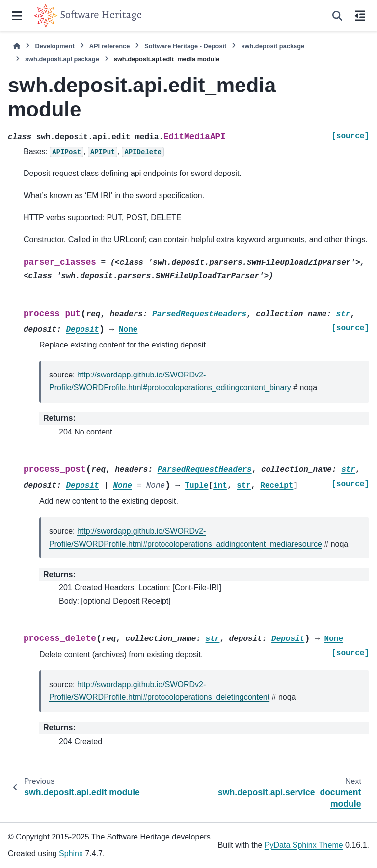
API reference (110, 46)
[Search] (337, 16)
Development (54, 46)
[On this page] (360, 16)
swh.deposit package (273, 46)
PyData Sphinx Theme (304, 845)
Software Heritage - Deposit (185, 46)
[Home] (17, 46)
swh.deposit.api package (62, 59)
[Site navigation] (17, 16)
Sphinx (71, 854)
